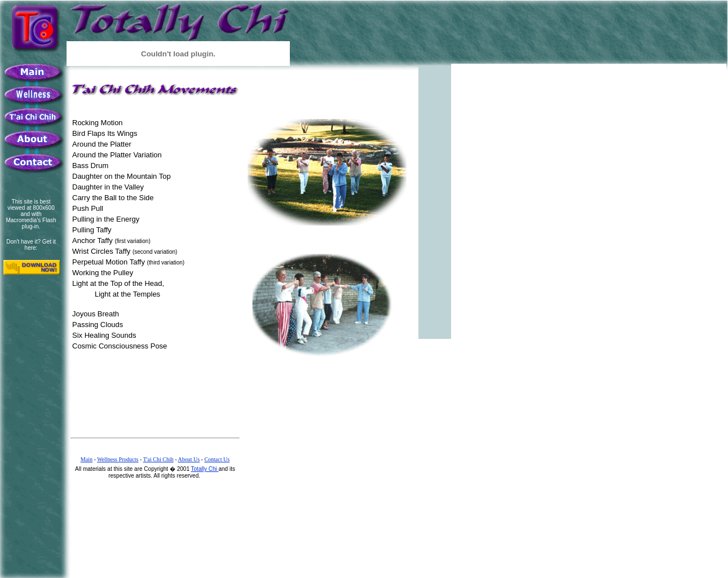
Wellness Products (118, 459)
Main (87, 459)
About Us (189, 459)
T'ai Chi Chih (158, 459)
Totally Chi (205, 469)
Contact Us (217, 459)
